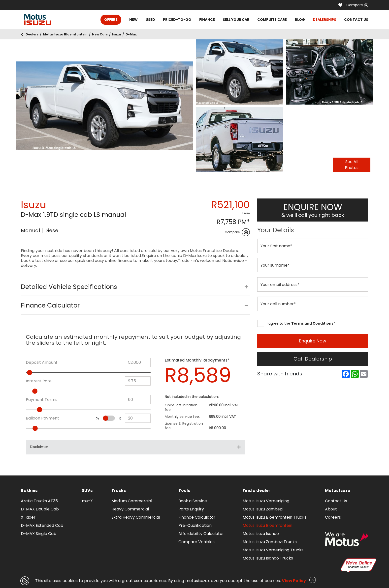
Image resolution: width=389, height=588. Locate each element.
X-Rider (28, 517)
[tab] (135, 289)
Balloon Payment (42, 418)
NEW (133, 20)
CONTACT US (356, 20)
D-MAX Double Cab (40, 509)
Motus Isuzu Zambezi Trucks (270, 542)
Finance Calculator (197, 517)
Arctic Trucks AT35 (39, 501)
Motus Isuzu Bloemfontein (267, 525)
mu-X (87, 501)
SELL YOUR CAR (236, 20)
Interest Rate (39, 381)
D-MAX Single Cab (39, 534)
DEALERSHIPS (324, 20)
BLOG (300, 20)
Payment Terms (42, 400)
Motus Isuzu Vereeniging (266, 501)
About (331, 509)
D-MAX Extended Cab (42, 525)
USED (150, 20)
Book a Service (193, 501)
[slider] (40, 373)
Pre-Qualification (195, 525)
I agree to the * (296, 323)
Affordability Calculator (201, 534)
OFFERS (111, 20)
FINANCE (207, 20)
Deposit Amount (42, 363)
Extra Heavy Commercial (136, 517)
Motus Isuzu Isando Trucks (268, 558)
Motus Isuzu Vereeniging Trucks (273, 550)
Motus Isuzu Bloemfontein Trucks (275, 517)
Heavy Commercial (130, 509)
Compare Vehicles (196, 542)
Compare (357, 5)
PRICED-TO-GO (177, 20)
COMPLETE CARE (272, 20)
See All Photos (352, 165)
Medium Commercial (132, 501)
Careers (333, 517)
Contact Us (336, 501)
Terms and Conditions (312, 323)
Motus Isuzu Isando (261, 534)
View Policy (294, 581)
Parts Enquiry (191, 509)
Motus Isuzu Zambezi (263, 509)
